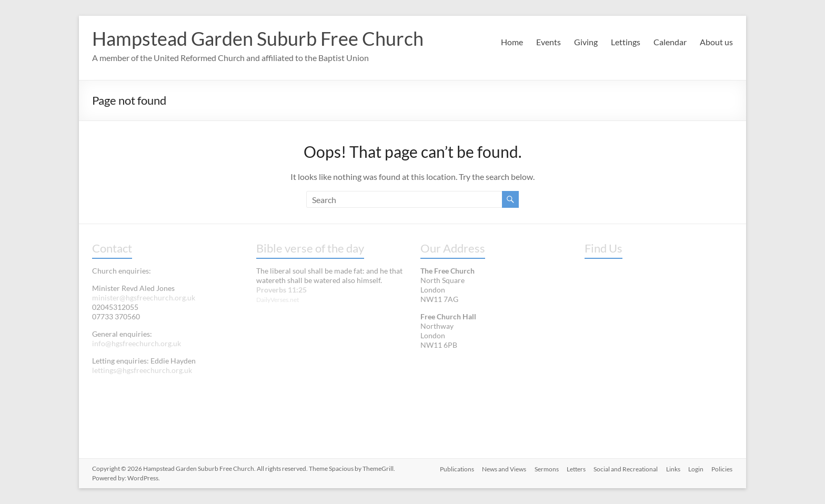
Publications (455, 468)
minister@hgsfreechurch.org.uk (144, 298)
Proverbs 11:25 (281, 290)
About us (716, 42)
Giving (586, 42)
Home (512, 42)
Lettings (626, 42)
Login (696, 468)
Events (549, 42)
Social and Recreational (625, 468)
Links (673, 468)
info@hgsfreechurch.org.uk (137, 343)
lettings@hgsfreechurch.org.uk (142, 370)
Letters (575, 468)
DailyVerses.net (278, 300)
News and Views (502, 468)
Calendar (670, 42)
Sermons (545, 468)
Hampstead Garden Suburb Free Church (258, 38)
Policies (722, 468)
